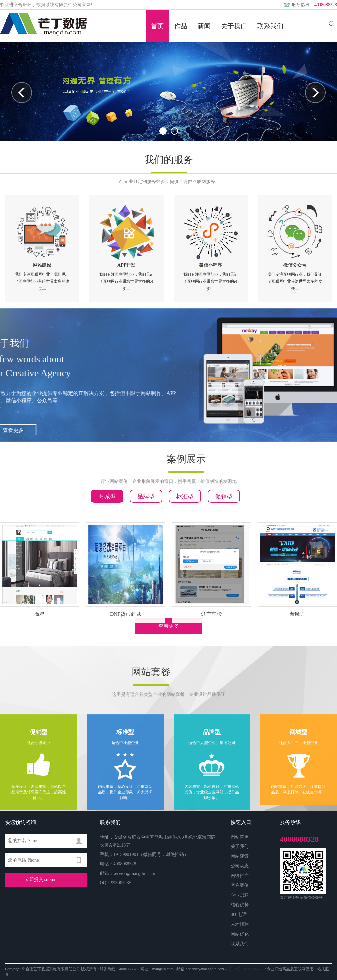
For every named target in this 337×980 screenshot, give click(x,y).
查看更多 (169, 626)
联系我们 (270, 26)
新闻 (204, 26)
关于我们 (234, 26)
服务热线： (310, 5)
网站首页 (240, 837)
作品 (181, 26)
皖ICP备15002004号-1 (245, 969)
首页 (157, 26)
